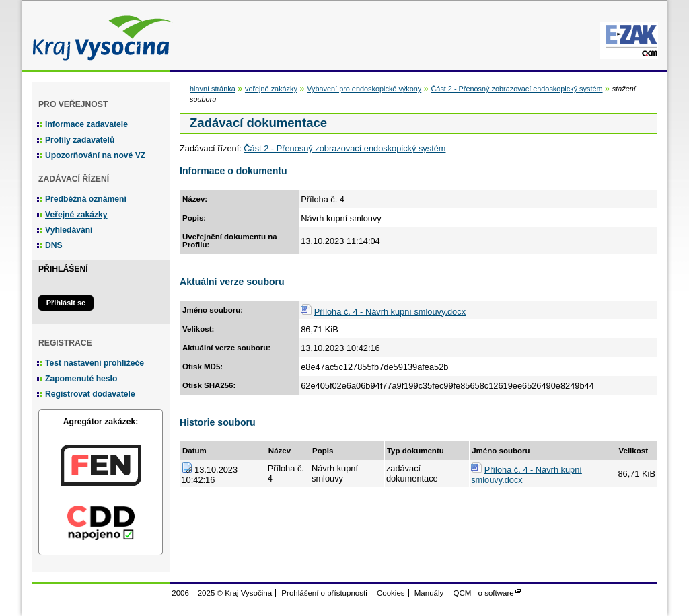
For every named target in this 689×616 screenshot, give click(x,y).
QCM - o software (484, 593)
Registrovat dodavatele (90, 394)
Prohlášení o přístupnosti (324, 593)
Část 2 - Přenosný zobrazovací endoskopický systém (516, 89)
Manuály (429, 593)
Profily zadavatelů (80, 140)
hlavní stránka (213, 89)
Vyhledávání (69, 230)
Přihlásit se (66, 303)
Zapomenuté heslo (81, 379)
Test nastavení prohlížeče (95, 363)
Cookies (391, 593)
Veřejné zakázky (76, 215)
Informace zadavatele (86, 124)
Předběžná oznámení (86, 199)
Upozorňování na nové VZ (95, 155)
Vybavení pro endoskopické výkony (364, 89)
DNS (54, 245)
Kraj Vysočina (99, 35)
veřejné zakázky (271, 89)
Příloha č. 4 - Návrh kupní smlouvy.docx (390, 312)
